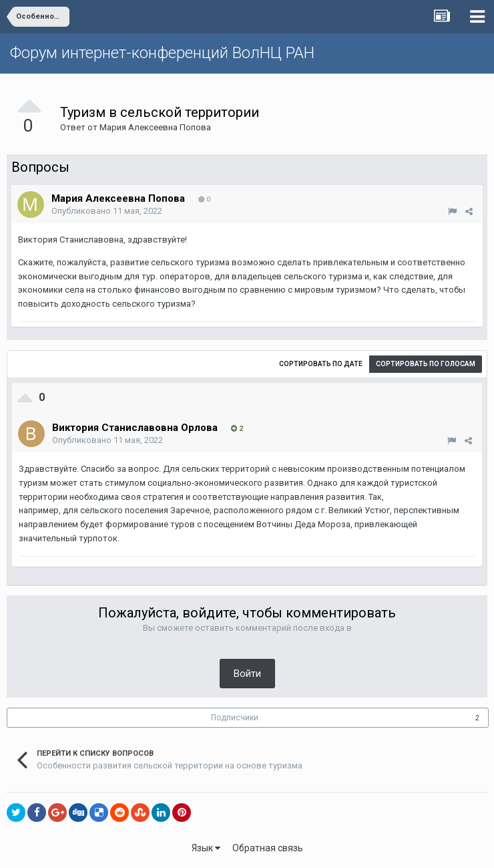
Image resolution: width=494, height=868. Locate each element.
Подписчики (235, 718)
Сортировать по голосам (426, 364)
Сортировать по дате (321, 364)
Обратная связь (268, 848)
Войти (247, 674)
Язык (206, 848)
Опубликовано (107, 211)
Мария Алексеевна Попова (155, 127)
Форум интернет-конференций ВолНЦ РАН (162, 53)
